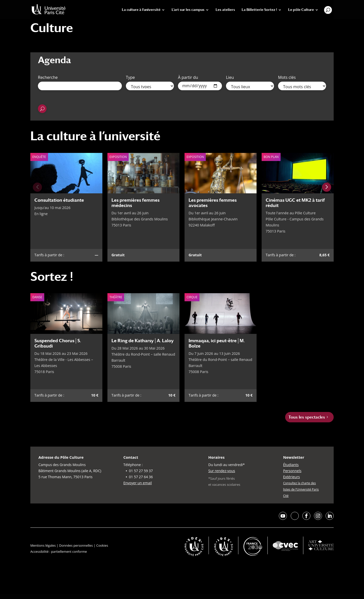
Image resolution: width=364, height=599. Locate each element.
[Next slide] (327, 187)
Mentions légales (43, 545)
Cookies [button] (102, 545)
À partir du (188, 77)
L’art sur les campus (188, 10)
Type (130, 77)
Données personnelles (76, 545)
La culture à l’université (141, 10)
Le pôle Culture (301, 10)
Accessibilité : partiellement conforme (59, 551)
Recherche (48, 77)
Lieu (230, 77)
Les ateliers (225, 10)
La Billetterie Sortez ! (259, 10)
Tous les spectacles (307, 417)
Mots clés (287, 77)
